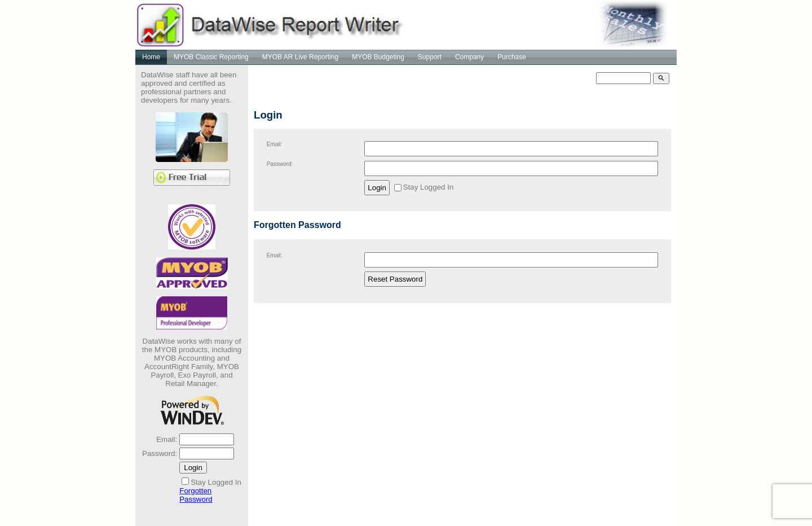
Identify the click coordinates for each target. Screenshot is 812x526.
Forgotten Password (196, 495)
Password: (160, 453)
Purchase (512, 57)
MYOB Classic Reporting (211, 57)
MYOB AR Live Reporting (300, 57)
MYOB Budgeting (378, 57)
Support (430, 57)
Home (151, 57)
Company (469, 57)
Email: (167, 439)
